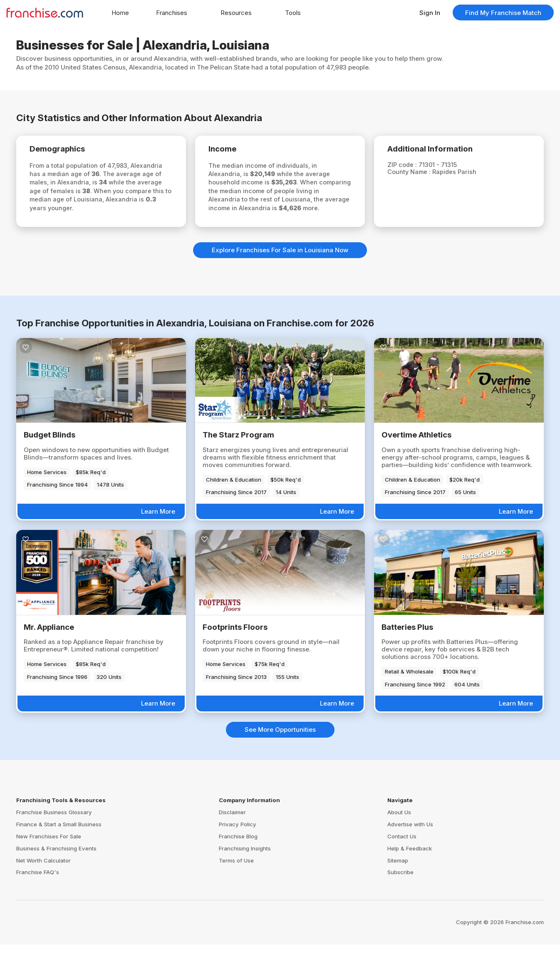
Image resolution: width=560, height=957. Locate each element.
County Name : (413, 173)
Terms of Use (236, 872)
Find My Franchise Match (503, 13)
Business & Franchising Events (56, 861)
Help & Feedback (410, 861)
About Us (399, 825)
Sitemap (398, 872)
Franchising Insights (245, 861)
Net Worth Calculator (43, 872)
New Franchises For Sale (49, 849)
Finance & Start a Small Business (59, 837)
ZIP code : (406, 166)
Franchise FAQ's (38, 885)
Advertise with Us (410, 837)
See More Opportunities (280, 742)
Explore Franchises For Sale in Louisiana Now (280, 262)
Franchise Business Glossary (54, 825)
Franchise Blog (238, 849)
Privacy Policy (238, 837)
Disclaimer (232, 825)
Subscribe (400, 885)
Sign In (430, 13)
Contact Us (402, 849)
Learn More (158, 524)
